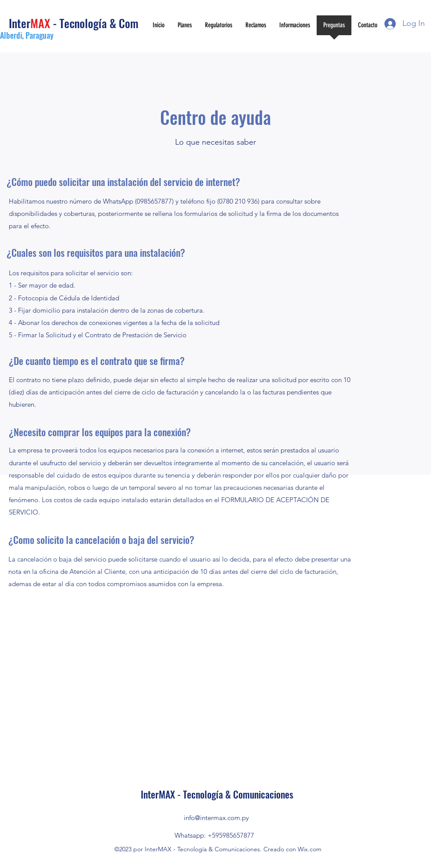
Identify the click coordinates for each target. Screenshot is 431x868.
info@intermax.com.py (216, 818)
